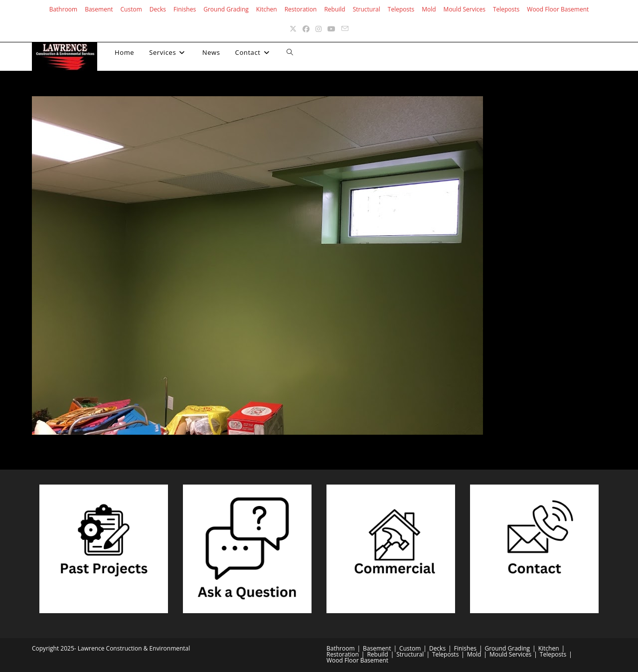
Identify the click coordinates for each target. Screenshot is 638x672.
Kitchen (267, 9)
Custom (131, 9)
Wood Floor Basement (558, 9)
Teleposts (401, 9)
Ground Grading (226, 9)
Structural (367, 9)
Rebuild (334, 9)
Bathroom (64, 9)
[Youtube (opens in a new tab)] (331, 29)
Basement (99, 9)
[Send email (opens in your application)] (345, 29)
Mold (429, 9)
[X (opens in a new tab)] (293, 29)
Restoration (301, 9)
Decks (158, 9)
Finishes (185, 9)
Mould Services (465, 9)
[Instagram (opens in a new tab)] (319, 29)
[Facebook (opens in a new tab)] (306, 29)
